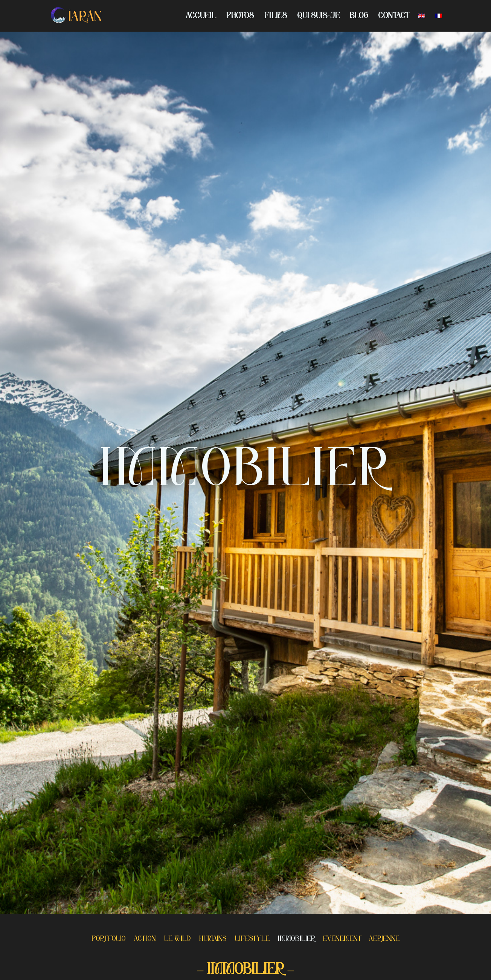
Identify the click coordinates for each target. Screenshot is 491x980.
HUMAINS (213, 939)
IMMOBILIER (296, 939)
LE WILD (178, 939)
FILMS (276, 17)
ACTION (145, 939)
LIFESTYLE (252, 939)
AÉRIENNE (384, 939)
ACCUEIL (201, 17)
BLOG (359, 17)
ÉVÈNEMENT (342, 939)
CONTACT (393, 17)
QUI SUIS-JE (319, 17)
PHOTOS (240, 17)
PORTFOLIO (109, 939)
